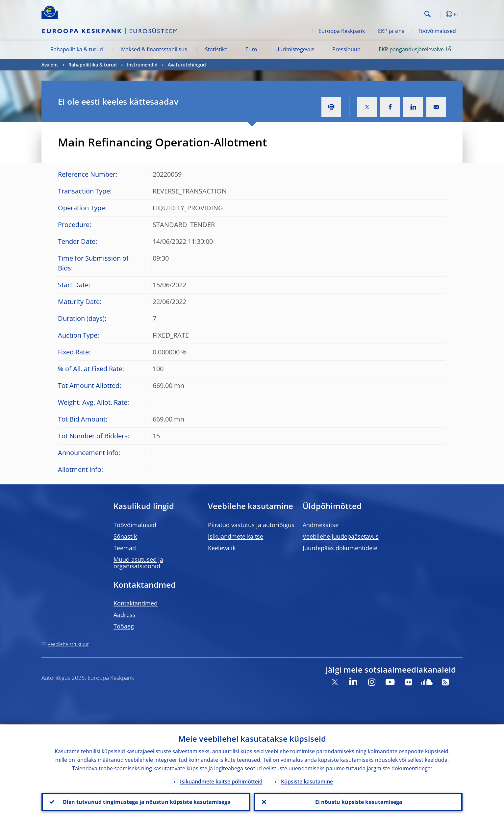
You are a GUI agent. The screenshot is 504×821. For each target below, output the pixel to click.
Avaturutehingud (187, 65)
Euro (251, 49)
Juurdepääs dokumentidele (340, 548)
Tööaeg (124, 626)
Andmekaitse (321, 525)
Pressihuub (346, 49)
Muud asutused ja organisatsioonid (138, 563)
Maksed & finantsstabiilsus (154, 49)
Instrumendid (142, 65)
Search (428, 14)
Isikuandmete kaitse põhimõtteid (221, 781)
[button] (440, 14)
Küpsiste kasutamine (307, 781)
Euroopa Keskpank (342, 31)
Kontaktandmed (136, 603)
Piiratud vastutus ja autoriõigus (251, 525)
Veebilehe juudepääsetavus (341, 536)
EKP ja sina (391, 31)
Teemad (125, 548)
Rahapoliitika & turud (77, 49)
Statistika (216, 49)
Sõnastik (125, 536)
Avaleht (50, 65)
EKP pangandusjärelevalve (416, 49)
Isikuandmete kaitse (236, 536)
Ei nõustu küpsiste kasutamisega (358, 802)
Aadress (125, 615)
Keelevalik (222, 548)
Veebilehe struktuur (68, 644)
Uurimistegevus (295, 49)
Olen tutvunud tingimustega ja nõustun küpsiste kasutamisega (146, 802)
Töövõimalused (437, 31)
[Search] (389, 13)
